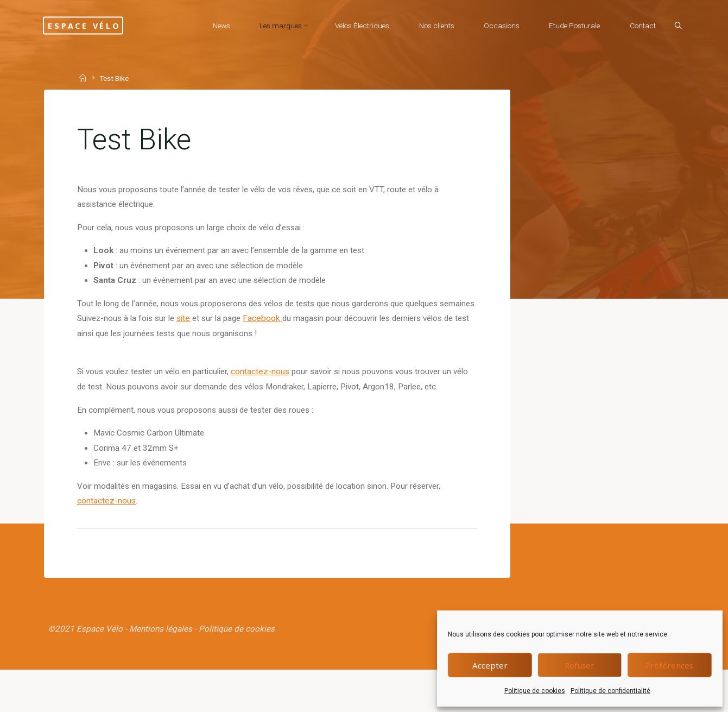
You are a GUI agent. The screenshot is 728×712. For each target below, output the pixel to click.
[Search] (672, 26)
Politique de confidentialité (610, 691)
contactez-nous (274, 385)
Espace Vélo (103, 25)
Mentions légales (164, 669)
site (234, 330)
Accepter (490, 665)
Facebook (317, 330)
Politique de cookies (535, 691)
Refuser (580, 665)
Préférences (669, 665)
